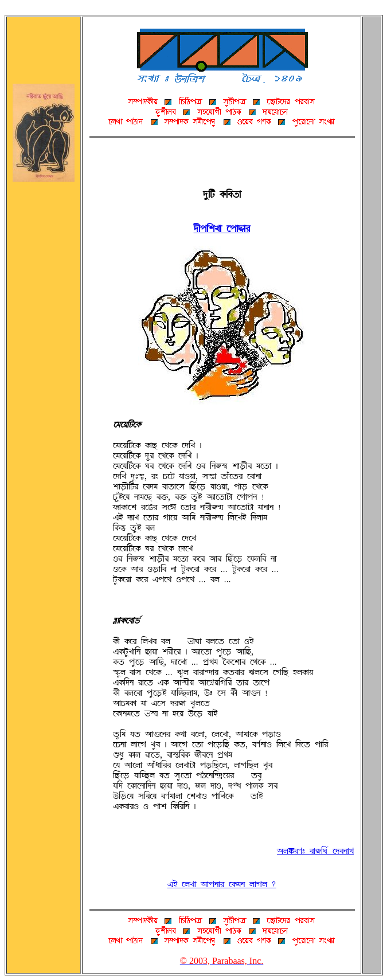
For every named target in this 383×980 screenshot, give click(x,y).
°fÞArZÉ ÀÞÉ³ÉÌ (222, 229)
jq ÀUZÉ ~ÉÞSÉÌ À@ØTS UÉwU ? (222, 884)
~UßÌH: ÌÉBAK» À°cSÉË (315, 851)
